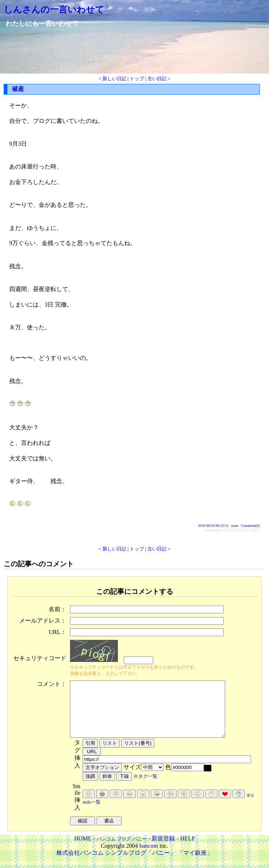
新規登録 (163, 849)
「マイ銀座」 (195, 864)
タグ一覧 (148, 787)
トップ (137, 79)
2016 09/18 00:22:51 (213, 526)
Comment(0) (250, 526)
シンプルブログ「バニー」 (140, 864)
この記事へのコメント (39, 564)
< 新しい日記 (112, 79)
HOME (83, 849)
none (235, 526)
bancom (149, 857)
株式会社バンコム (80, 864)
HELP (188, 849)
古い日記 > (159, 79)
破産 (18, 89)
